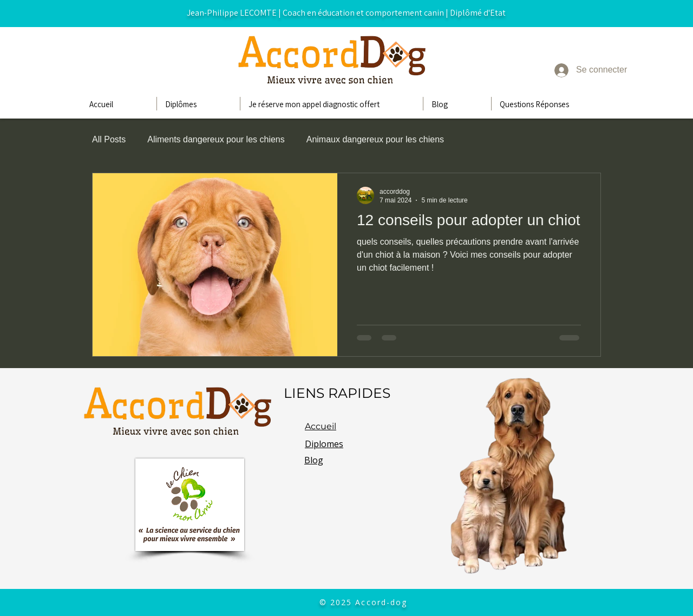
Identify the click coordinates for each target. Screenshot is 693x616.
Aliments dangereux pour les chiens (216, 139)
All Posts (109, 139)
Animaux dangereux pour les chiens (375, 139)
